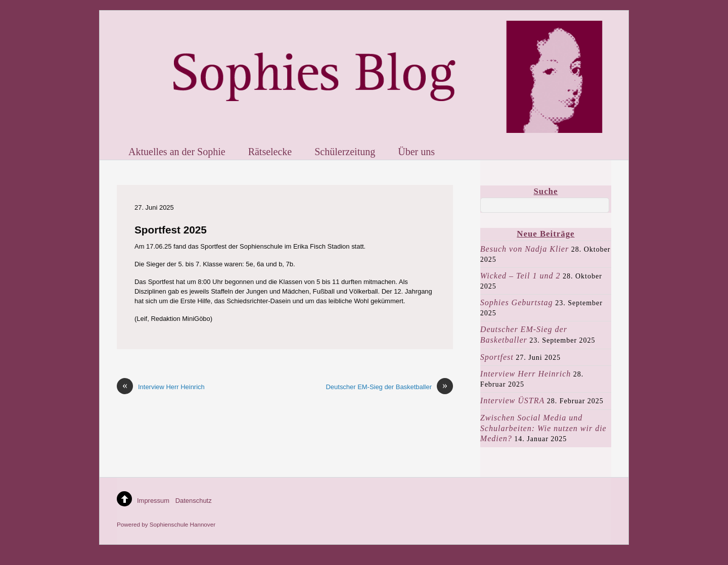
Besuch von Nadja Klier (525, 249)
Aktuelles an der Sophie (177, 152)
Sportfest (497, 357)
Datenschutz (194, 501)
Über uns (416, 152)
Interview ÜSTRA (512, 401)
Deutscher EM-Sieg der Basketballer (390, 387)
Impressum (153, 501)
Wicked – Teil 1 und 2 (520, 276)
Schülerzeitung (345, 152)
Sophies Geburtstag (517, 302)
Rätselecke (270, 152)
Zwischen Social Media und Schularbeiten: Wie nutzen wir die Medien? (543, 428)
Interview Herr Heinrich (161, 387)
